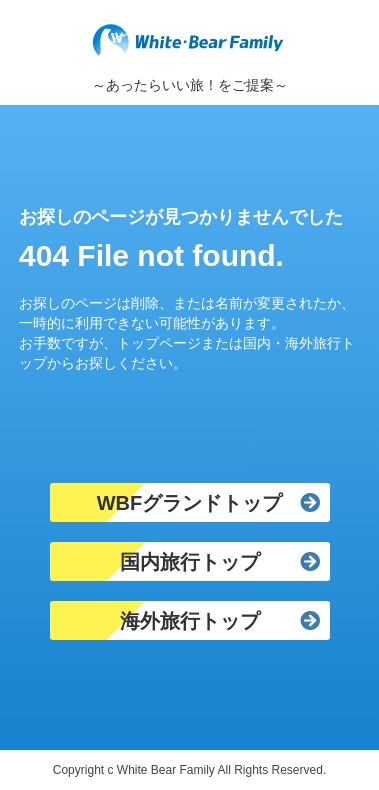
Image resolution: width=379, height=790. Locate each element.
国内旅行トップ (190, 562)
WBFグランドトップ (190, 503)
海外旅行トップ (190, 621)
